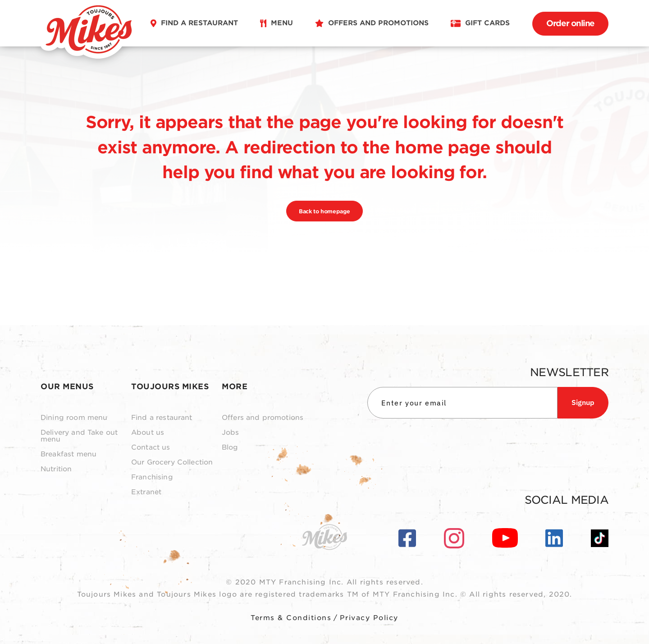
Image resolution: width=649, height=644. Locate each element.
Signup (583, 402)
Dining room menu (74, 418)
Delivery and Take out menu (79, 436)
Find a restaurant (162, 418)
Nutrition (56, 469)
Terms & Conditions (291, 618)
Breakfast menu (69, 454)
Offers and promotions (263, 418)
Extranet (146, 492)
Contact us (151, 448)
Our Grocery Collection (172, 462)
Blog (230, 448)
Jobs (231, 433)
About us (148, 433)
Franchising (152, 477)
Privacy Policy (369, 618)
